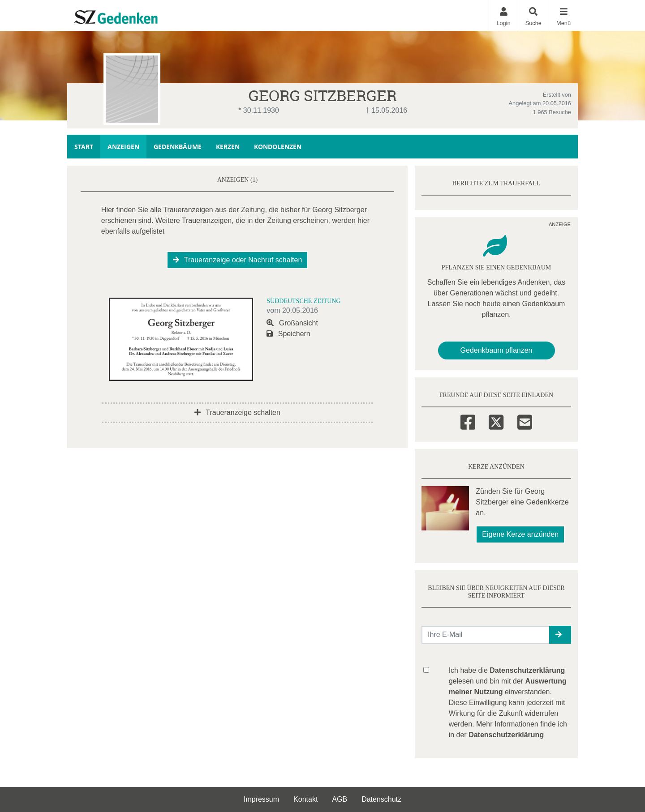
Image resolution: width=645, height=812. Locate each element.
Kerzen (228, 147)
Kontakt (305, 799)
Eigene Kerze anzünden (520, 534)
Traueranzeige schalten (237, 412)
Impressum (261, 799)
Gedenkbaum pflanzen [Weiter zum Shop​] (497, 350)
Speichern (288, 334)
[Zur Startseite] (135, 15)
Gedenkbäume (178, 147)
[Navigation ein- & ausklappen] (563, 15)
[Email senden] (486, 635)
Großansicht (292, 323)
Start (84, 147)
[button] (560, 635)
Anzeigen (123, 147)
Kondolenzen (278, 147)
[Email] (525, 421)
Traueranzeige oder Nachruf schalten (238, 260)
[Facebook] (468, 421)
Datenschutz (381, 799)
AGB (340, 799)
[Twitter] (496, 421)
